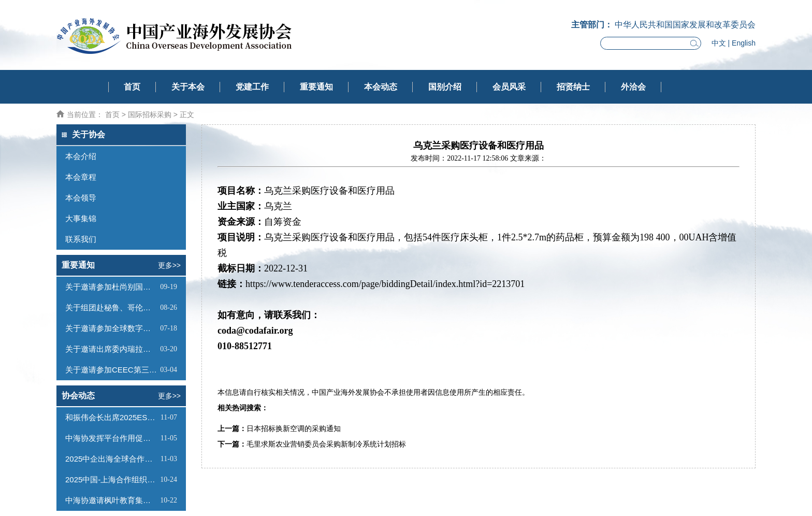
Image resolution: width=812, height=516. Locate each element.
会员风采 (509, 87)
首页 (132, 87)
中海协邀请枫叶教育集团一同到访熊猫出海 (111, 500)
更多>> (169, 265)
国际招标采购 (150, 114)
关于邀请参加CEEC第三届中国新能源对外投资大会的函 (111, 370)
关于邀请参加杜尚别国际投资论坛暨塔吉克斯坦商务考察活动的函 (111, 287)
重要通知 (316, 87)
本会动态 (381, 87)
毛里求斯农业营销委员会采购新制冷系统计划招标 (326, 444)
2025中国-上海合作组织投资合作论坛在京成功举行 (111, 479)
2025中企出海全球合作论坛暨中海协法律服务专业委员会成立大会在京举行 (112, 459)
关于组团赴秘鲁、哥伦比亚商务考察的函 (111, 307)
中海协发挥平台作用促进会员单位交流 (112, 438)
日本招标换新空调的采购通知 (294, 429)
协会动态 (78, 396)
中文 (719, 43)
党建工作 (252, 87)
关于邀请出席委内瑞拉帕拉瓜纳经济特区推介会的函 (111, 349)
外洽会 (633, 87)
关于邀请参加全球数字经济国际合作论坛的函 (111, 328)
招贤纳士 (573, 87)
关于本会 (188, 87)
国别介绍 (445, 87)
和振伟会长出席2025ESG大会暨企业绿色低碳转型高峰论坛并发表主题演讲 (112, 417)
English (744, 43)
